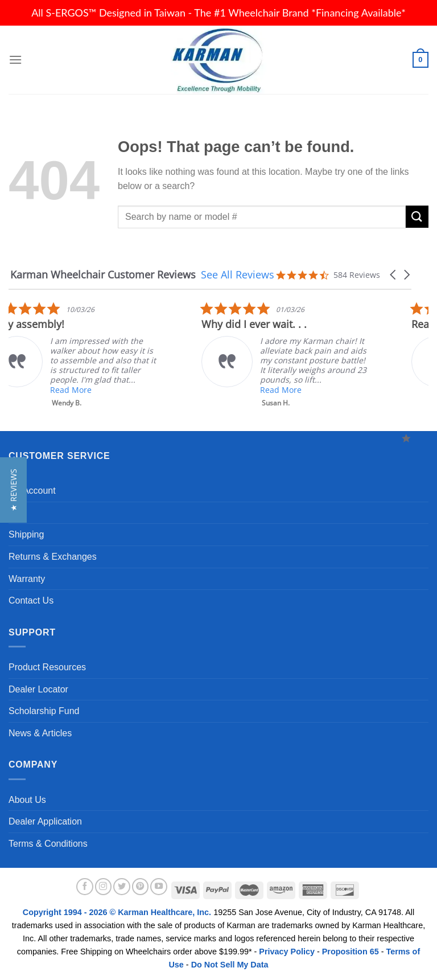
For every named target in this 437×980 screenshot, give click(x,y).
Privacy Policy (287, 952)
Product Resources (47, 667)
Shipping (26, 534)
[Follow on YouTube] (159, 887)
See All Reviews (238, 274)
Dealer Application (45, 821)
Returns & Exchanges (53, 557)
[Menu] (15, 60)
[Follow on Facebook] (85, 887)
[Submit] (417, 217)
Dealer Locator (38, 689)
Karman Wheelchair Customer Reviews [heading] (103, 275)
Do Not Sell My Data (230, 965)
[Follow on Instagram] (104, 887)
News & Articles (40, 733)
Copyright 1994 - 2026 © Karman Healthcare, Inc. (118, 912)
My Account (32, 491)
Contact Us (31, 600)
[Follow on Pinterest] (141, 887)
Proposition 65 (351, 952)
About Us (27, 800)
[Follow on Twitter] (122, 887)
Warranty (27, 579)
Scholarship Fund (44, 711)
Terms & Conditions (48, 844)
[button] (394, 275)
